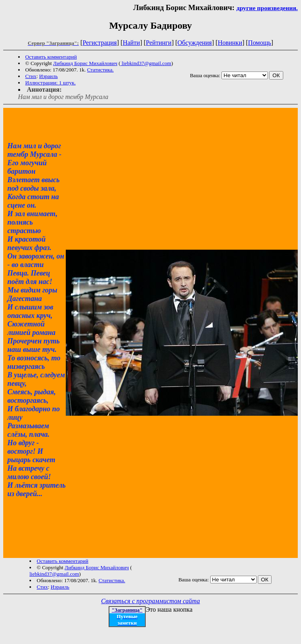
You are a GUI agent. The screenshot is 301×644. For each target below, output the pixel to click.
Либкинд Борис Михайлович (85, 63)
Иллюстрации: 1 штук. (51, 83)
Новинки (230, 43)
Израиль (48, 76)
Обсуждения (195, 43)
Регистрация (100, 43)
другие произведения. (267, 8)
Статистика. (100, 70)
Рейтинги (159, 43)
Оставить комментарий (51, 57)
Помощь (260, 43)
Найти (131, 43)
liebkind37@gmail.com (146, 63)
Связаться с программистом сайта (151, 601)
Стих (31, 76)
